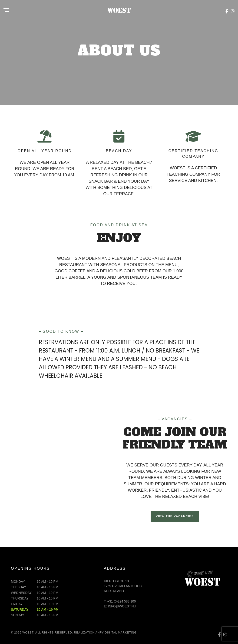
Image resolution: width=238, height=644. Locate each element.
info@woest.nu (122, 606)
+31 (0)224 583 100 (122, 601)
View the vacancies (175, 516)
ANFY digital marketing (116, 633)
